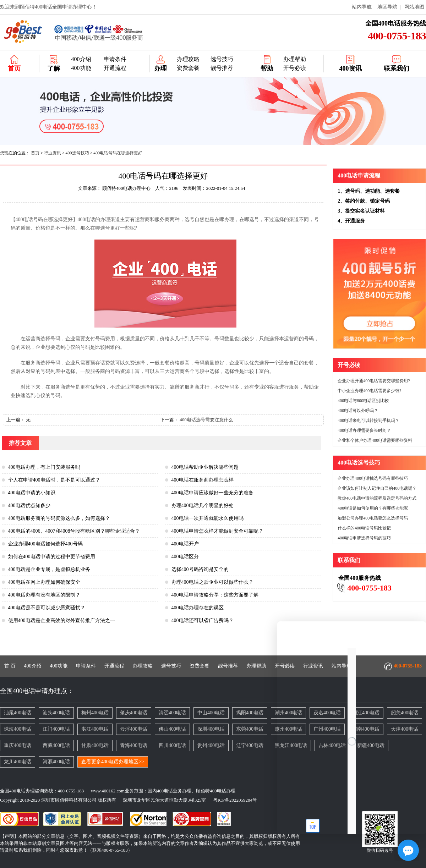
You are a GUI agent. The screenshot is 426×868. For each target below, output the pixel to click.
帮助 (267, 68)
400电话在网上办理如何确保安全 (44, 582)
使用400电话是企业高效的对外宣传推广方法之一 (62, 620)
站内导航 (362, 7)
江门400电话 (56, 729)
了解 (54, 68)
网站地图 (414, 7)
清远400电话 (172, 713)
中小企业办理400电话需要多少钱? (369, 391)
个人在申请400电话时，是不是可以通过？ (54, 480)
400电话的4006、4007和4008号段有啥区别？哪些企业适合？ (74, 531)
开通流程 (115, 68)
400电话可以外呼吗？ (358, 411)
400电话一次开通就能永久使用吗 (207, 518)
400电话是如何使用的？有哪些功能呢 (373, 508)
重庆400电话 (18, 745)
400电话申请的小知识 (32, 493)
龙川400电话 (18, 762)
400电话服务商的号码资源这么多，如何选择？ (59, 518)
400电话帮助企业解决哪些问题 (205, 467)
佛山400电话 (172, 729)
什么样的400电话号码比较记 (364, 528)
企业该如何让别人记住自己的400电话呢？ (377, 488)
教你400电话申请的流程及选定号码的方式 (377, 498)
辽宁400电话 (250, 745)
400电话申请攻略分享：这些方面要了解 (215, 595)
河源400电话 (56, 762)
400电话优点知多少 (29, 506)
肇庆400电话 (134, 713)
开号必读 (295, 68)
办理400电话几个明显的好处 (203, 506)
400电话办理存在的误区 (198, 608)
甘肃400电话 (95, 745)
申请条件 (115, 59)
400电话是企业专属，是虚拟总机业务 (49, 569)
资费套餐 (188, 68)
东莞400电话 (250, 729)
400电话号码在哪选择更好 (118, 153)
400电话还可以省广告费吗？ (203, 620)
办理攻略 (188, 59)
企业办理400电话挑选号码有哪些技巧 (373, 478)
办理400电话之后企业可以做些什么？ (212, 582)
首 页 (10, 666)
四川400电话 (172, 745)
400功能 (81, 68)
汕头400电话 (56, 713)
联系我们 (397, 68)
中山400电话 (211, 713)
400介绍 (81, 59)
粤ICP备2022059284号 (232, 800)
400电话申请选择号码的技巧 (364, 538)
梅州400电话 (95, 713)
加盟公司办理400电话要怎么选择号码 (373, 518)
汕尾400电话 (18, 713)
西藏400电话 (56, 745)
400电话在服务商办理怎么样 (203, 480)
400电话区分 (185, 557)
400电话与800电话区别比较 (363, 401)
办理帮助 (295, 59)
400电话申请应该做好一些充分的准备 (212, 493)
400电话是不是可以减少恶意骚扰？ (47, 608)
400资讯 (351, 68)
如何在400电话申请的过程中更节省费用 (52, 557)
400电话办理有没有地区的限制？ (44, 595)
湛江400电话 (95, 729)
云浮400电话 (134, 729)
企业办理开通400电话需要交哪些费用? (374, 381)
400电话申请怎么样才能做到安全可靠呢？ (217, 531)
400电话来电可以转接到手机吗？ (368, 421)
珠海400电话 (18, 729)
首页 (14, 68)
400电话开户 (185, 544)
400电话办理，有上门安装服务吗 (44, 467)
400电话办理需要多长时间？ (364, 430)
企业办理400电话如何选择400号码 (45, 544)
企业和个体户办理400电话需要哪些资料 (375, 440)
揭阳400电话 (250, 713)
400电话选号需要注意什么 (206, 420)
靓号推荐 (222, 68)
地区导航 (387, 7)
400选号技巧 (77, 153)
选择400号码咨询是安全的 (200, 569)
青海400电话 (134, 745)
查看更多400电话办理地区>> (113, 762)
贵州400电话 (211, 745)
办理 (160, 68)
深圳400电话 (211, 729)
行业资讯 (53, 153)
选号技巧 (222, 59)
